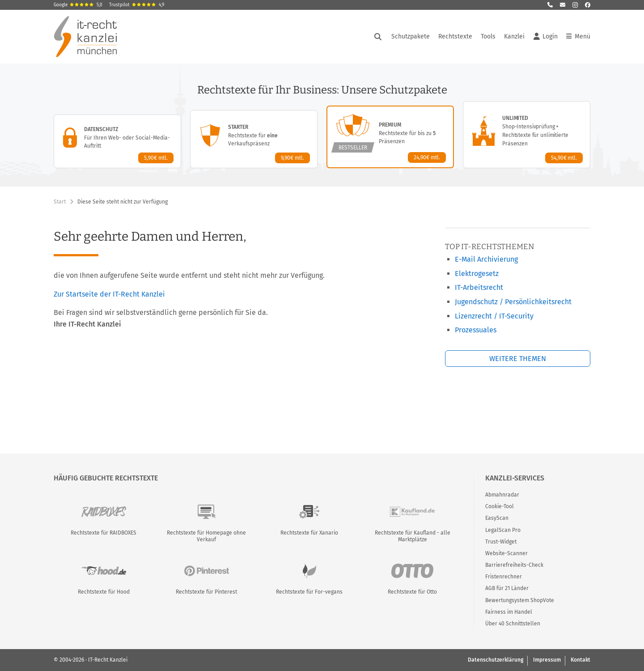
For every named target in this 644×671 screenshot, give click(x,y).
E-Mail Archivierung (486, 259)
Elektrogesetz (477, 274)
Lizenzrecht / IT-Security (494, 316)
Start (60, 202)
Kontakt (580, 660)
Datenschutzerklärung (496, 660)
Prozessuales (476, 330)
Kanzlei (514, 36)
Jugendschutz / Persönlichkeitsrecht (513, 302)
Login (546, 37)
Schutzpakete (411, 36)
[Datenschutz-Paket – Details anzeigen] (117, 141)
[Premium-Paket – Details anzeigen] (390, 137)
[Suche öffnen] (378, 37)
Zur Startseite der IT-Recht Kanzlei (109, 294)
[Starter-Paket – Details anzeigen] (254, 139)
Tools (488, 36)
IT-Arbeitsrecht (479, 287)
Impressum (547, 660)
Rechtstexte (455, 36)
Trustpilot (137, 5)
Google (78, 5)
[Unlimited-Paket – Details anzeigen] (527, 135)
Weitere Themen (518, 359)
